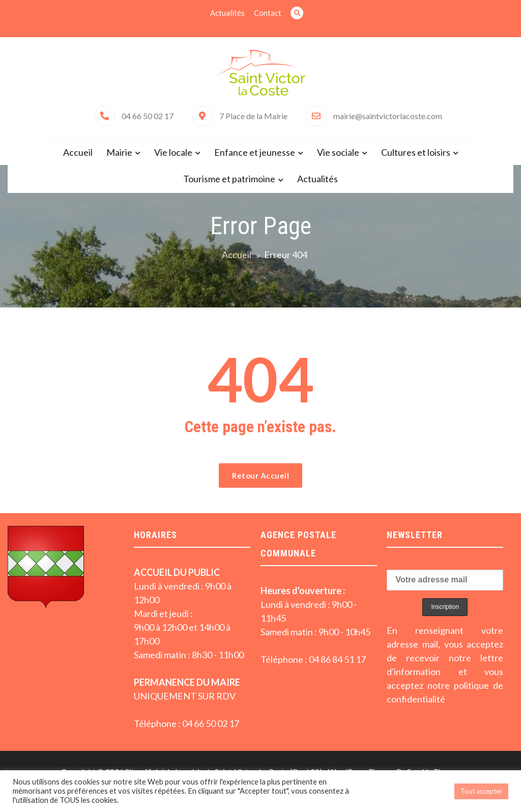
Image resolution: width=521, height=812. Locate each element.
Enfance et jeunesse (255, 152)
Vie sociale (338, 152)
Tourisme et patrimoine (229, 179)
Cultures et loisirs (416, 152)
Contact (268, 13)
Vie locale (173, 152)
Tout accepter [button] (481, 791)
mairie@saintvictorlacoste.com (388, 116)
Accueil (78, 152)
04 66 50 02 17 (148, 116)
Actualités (227, 13)
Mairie (119, 152)
